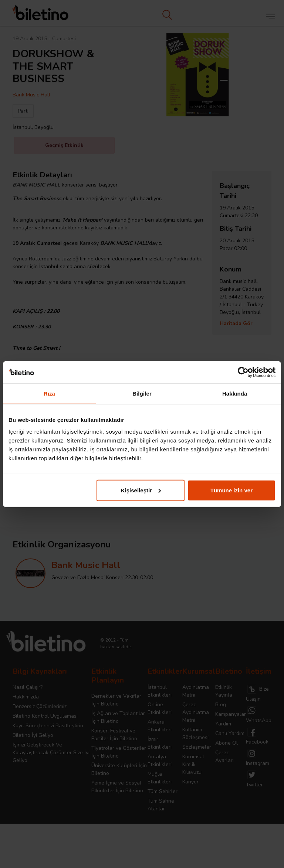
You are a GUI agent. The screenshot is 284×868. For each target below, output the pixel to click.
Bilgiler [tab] (142, 394)
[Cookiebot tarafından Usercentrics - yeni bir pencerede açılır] (243, 372)
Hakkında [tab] (235, 394)
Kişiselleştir (141, 490)
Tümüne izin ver (231, 490)
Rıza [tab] (49, 394)
